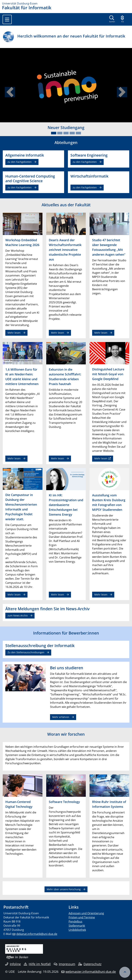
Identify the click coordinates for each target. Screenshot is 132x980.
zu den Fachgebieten (20, 162)
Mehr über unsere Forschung (64, 889)
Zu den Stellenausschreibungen (26, 652)
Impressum (65, 964)
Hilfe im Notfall (37, 964)
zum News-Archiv (18, 616)
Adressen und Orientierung (86, 913)
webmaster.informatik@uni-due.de (91, 972)
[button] (10, 92)
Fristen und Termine (82, 917)
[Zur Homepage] (66, 3)
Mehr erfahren (61, 717)
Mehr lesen (14, 333)
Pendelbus (75, 922)
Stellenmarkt (77, 926)
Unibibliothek (77, 930)
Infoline (13, 964)
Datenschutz (90, 964)
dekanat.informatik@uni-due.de (37, 934)
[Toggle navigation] (7, 19)
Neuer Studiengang (66, 127)
